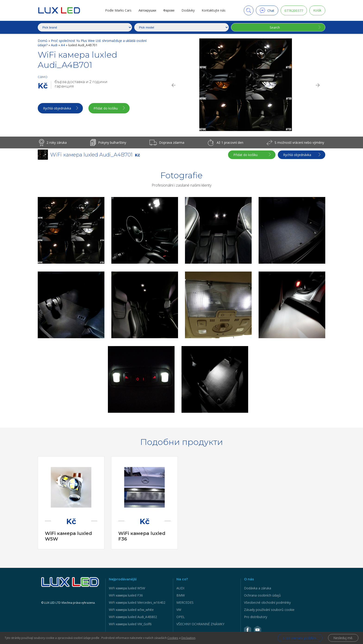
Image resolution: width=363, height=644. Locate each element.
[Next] (318, 85)
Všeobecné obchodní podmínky (267, 602)
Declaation (188, 638)
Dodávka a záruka (258, 588)
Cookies (173, 638)
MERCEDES (185, 602)
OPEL (181, 617)
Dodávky (188, 10)
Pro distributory (256, 617)
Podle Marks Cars (118, 10)
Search (275, 27)
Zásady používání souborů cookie (269, 610)
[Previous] (173, 85)
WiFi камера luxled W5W (127, 588)
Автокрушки (147, 10)
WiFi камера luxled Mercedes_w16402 (137, 602)
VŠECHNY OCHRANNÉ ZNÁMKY (200, 624)
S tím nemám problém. (300, 638)
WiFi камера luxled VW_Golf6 (130, 624)
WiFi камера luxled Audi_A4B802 (133, 617)
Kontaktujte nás (214, 10)
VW (179, 610)
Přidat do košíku (106, 108)
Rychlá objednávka (57, 108)
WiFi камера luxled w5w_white (131, 610)
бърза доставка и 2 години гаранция (81, 84)
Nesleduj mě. (343, 638)
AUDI (180, 588)
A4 (63, 45)
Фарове (169, 10)
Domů (43, 41)
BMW (181, 595)
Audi (55, 45)
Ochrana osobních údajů (262, 595)
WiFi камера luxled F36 (126, 595)
